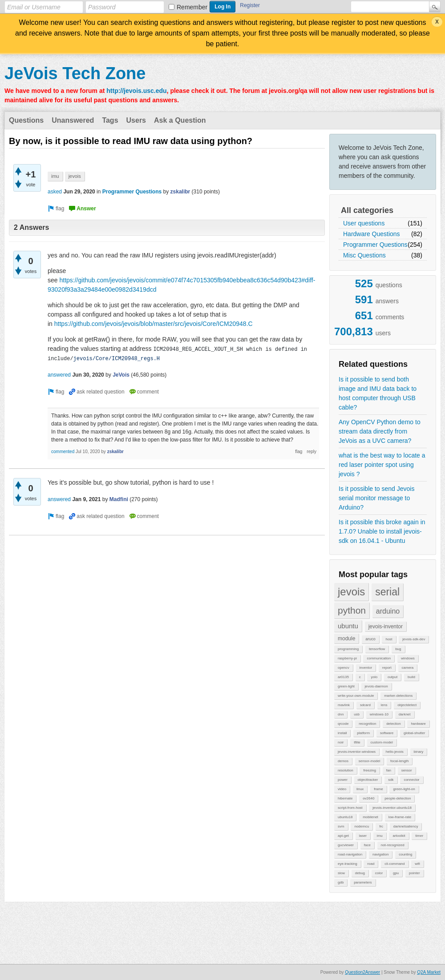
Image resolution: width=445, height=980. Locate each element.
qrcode (343, 724)
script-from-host (350, 808)
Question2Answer (362, 972)
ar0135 (343, 677)
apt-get (343, 836)
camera (408, 668)
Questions (26, 120)
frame (378, 789)
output (392, 677)
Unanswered (73, 120)
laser (363, 836)
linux (360, 789)
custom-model (382, 742)
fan (389, 770)
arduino (388, 611)
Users (136, 120)
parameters (363, 882)
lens (384, 705)
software (387, 733)
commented (63, 452)
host (389, 639)
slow (341, 873)
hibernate (345, 798)
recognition (367, 724)
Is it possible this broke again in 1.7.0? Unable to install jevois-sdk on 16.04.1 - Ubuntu (382, 531)
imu (380, 836)
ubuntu (348, 626)
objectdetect (407, 705)
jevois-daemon (376, 686)
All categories (367, 210)
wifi (417, 864)
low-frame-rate (400, 817)
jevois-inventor (386, 627)
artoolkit (399, 836)
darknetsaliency (406, 826)
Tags (110, 120)
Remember (192, 7)
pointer (414, 873)
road (371, 864)
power (343, 780)
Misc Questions (364, 255)
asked (55, 192)
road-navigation (350, 854)
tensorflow (377, 649)
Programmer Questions (375, 245)
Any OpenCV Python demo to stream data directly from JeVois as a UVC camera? (380, 431)
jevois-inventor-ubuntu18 (392, 808)
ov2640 (368, 798)
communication (379, 658)
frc (381, 826)
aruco (370, 639)
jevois (351, 592)
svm (341, 826)
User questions (364, 223)
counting (405, 854)
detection (393, 724)
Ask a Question (180, 120)
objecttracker (368, 780)
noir (341, 742)
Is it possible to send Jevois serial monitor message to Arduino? (376, 498)
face (367, 845)
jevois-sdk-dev (414, 639)
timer (419, 836)
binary (419, 752)
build (411, 677)
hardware (418, 724)
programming (348, 649)
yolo (374, 677)
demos (343, 761)
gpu (396, 873)
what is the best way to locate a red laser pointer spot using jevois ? (382, 465)
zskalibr (180, 192)
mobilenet (370, 817)
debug (360, 873)
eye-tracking (348, 864)
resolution (346, 770)
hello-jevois (395, 752)
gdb (341, 882)
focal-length (399, 761)
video (342, 789)
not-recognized (393, 845)
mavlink (344, 705)
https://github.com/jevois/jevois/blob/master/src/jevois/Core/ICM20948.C (154, 324)
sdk (391, 780)
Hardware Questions (372, 234)
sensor (407, 770)
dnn (341, 714)
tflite (357, 742)
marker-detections (398, 696)
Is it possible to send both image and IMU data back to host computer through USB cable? (378, 393)
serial (387, 592)
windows (408, 658)
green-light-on (404, 789)
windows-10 (379, 714)
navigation (380, 854)
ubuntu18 (345, 817)
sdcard (365, 705)
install (342, 733)
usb (357, 714)
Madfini (119, 499)
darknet (405, 714)
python (352, 610)
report (387, 668)
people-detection (398, 798)
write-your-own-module (356, 696)
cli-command (394, 864)
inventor (366, 668)
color (379, 873)
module (346, 639)
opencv (344, 668)
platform (363, 733)
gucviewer (346, 845)
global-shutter (414, 733)
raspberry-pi (347, 658)
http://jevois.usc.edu (136, 91)
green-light (346, 686)
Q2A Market (429, 972)
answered (59, 375)
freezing (369, 770)
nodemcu (362, 826)
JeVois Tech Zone (75, 73)
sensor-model (369, 761)
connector (411, 780)
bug (398, 649)
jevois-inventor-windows (357, 752)
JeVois (121, 375)
